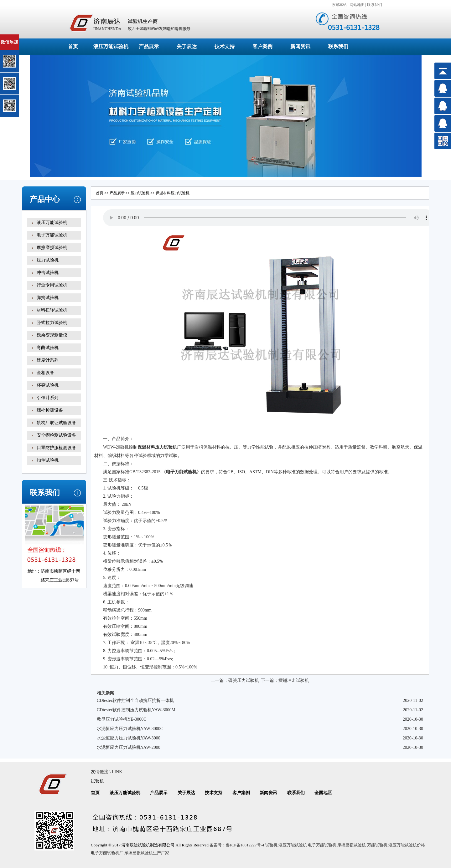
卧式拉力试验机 (52, 323)
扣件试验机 (48, 460)
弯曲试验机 (48, 348)
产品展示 (149, 46)
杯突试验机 (48, 385)
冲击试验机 (48, 273)
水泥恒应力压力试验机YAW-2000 (129, 747)
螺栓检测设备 (50, 410)
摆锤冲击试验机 (294, 680)
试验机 (97, 781)
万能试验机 (377, 845)
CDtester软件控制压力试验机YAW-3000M (136, 710)
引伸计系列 (48, 398)
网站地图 (357, 5)
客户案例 (262, 46)
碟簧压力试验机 (244, 680)
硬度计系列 (48, 360)
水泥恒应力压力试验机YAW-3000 (129, 738)
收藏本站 (339, 5)
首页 (73, 46)
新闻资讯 (300, 46)
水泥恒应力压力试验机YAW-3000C (130, 729)
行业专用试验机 (52, 285)
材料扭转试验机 (52, 310)
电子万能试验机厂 (107, 853)
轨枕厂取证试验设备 (56, 423)
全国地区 (323, 793)
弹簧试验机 (48, 298)
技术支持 (225, 46)
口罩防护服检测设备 (56, 448)
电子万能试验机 (52, 235)
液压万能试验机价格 (407, 845)
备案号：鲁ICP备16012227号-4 (237, 845)
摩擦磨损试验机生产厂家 (147, 853)
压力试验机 (48, 260)
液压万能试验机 (111, 46)
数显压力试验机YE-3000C (122, 719)
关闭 (32, 37)
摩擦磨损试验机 (52, 248)
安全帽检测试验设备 (56, 435)
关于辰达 (187, 46)
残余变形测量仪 (52, 335)
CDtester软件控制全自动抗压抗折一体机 (135, 700)
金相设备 (45, 373)
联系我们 (375, 5)
